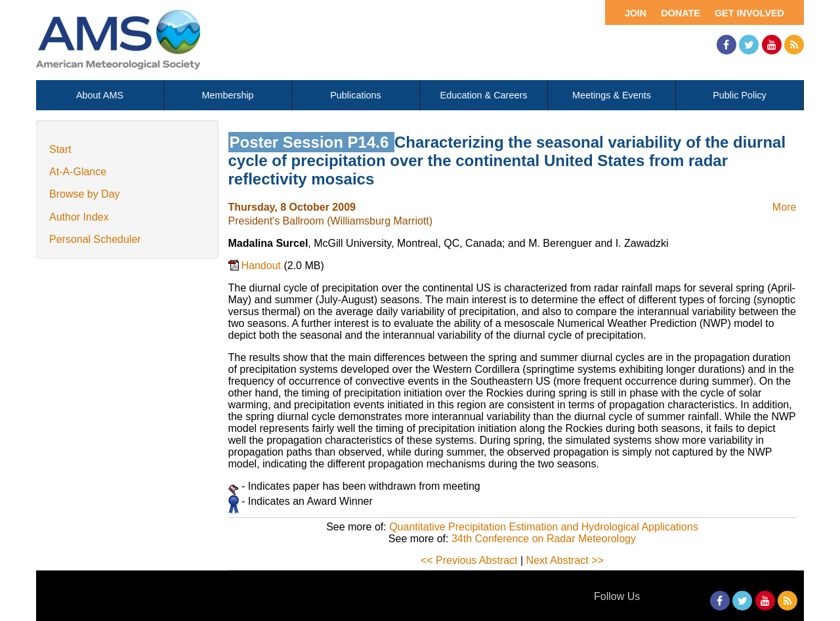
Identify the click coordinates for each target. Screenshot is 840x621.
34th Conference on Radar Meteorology (544, 539)
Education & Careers (484, 95)
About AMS (100, 95)
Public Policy (740, 95)
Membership (227, 95)
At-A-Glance (78, 172)
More (784, 207)
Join (636, 13)
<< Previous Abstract (469, 560)
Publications (356, 95)
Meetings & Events (612, 95)
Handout (263, 266)
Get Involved (749, 13)
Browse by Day (85, 194)
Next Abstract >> (565, 560)
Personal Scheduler (95, 239)
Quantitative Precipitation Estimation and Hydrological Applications (543, 527)
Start (60, 149)
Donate (681, 13)
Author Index (79, 217)
